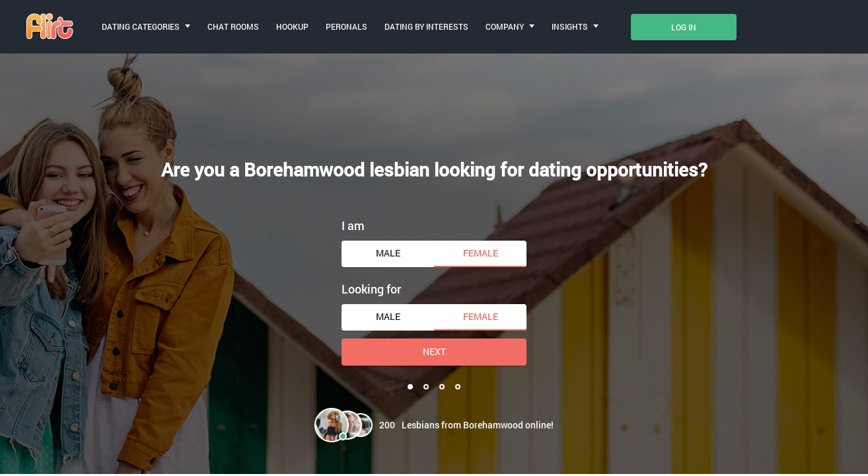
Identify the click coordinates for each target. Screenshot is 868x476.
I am (353, 225)
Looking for (371, 289)
